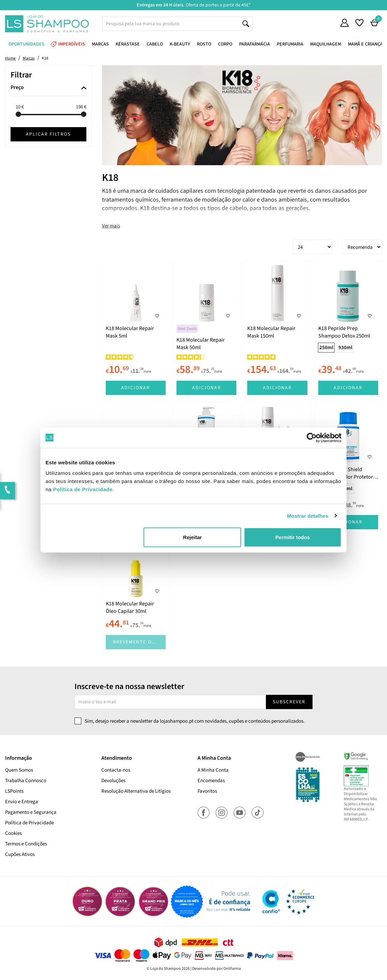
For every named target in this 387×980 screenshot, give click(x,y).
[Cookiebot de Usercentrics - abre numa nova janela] (312, 437)
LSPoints (14, 791)
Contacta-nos (116, 770)
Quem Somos (19, 770)
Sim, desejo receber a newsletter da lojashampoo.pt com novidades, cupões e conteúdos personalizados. (195, 721)
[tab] (48, 88)
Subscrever (289, 702)
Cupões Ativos (20, 854)
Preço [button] (17, 88)
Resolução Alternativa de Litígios (136, 791)
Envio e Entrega (22, 802)
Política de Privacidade (29, 823)
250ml (326, 348)
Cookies (13, 833)
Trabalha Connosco (26, 781)
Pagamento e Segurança (31, 812)
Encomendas (211, 781)
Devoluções (113, 781)
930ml (345, 348)
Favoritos (207, 791)
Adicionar (136, 388)
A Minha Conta (213, 770)
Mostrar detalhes (308, 515)
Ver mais (111, 226)
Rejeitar (192, 537)
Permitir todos (293, 537)
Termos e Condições (26, 844)
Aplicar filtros (48, 134)
